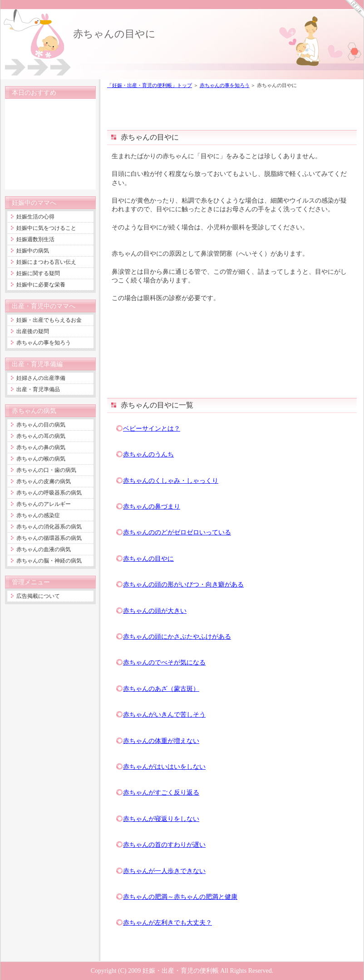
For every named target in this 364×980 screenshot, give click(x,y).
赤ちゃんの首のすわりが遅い (164, 844)
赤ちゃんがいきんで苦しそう (164, 714)
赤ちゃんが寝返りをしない (161, 819)
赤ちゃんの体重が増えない (161, 741)
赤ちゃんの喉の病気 (41, 459)
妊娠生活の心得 (35, 217)
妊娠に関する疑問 (38, 273)
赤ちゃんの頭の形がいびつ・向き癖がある (183, 584)
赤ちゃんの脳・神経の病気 (49, 561)
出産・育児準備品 (38, 389)
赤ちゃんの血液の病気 (44, 549)
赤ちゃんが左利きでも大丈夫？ (167, 922)
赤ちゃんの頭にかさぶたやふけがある (177, 636)
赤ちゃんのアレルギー (44, 504)
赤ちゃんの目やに (114, 34)
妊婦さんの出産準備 (41, 378)
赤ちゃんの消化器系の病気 (49, 527)
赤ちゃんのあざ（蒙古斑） (161, 689)
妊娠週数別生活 (35, 239)
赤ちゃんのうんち (148, 454)
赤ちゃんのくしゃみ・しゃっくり (171, 480)
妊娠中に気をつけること (46, 228)
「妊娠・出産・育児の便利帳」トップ (150, 85)
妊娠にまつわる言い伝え (46, 262)
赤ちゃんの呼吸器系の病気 (49, 493)
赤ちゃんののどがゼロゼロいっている (177, 532)
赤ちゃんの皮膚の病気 (44, 481)
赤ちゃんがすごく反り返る (161, 792)
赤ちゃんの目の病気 (41, 425)
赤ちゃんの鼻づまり (152, 506)
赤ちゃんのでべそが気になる (164, 662)
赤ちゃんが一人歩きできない (164, 871)
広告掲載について (38, 596)
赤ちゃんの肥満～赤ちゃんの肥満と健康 (180, 897)
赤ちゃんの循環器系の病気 (49, 538)
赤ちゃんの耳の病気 (41, 436)
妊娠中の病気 (33, 251)
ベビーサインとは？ (152, 428)
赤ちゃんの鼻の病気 (41, 447)
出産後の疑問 (33, 331)
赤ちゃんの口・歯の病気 (46, 470)
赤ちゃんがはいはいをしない (164, 767)
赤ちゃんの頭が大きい (155, 611)
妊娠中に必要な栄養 (41, 285)
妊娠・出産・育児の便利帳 (181, 971)
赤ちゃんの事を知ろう (225, 85)
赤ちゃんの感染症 (38, 515)
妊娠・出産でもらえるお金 (49, 320)
